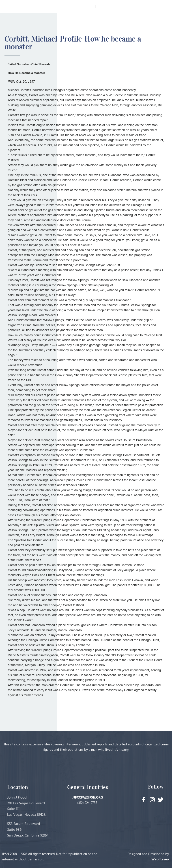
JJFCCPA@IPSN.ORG (88, 798)
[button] (95, 6)
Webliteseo (160, 860)
